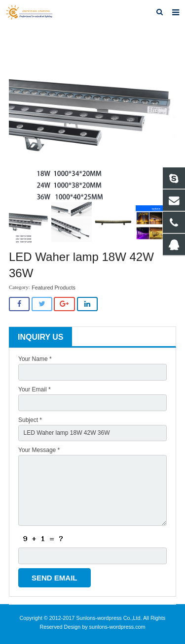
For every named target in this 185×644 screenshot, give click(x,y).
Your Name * (35, 359)
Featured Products (54, 288)
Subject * (30, 420)
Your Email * (35, 389)
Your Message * (39, 450)
